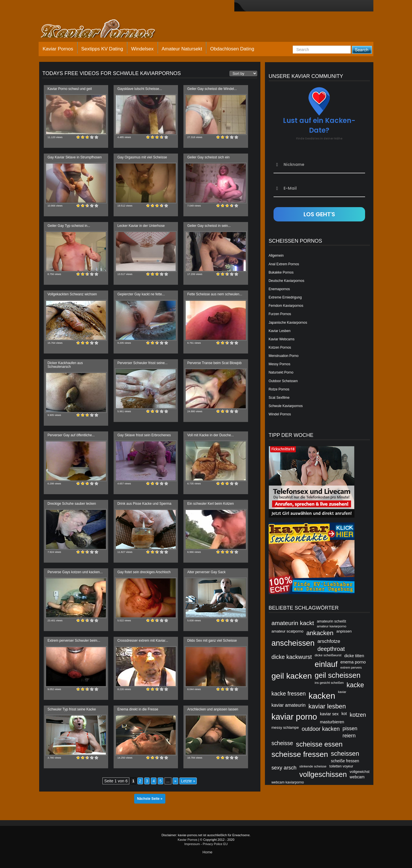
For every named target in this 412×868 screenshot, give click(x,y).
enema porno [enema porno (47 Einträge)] (353, 662)
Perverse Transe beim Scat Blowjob (214, 363)
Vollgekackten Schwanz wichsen (72, 294)
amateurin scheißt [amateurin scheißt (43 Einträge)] (331, 621)
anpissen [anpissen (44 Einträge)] (344, 631)
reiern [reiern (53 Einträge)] (349, 736)
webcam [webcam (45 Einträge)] (357, 777)
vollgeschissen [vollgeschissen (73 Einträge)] (323, 774)
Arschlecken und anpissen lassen (213, 709)
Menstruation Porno (284, 356)
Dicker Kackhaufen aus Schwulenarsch (65, 365)
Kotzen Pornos (280, 347)
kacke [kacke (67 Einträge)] (355, 685)
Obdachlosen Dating (232, 49)
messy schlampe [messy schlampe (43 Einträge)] (285, 727)
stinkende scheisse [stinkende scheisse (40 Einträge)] (313, 766)
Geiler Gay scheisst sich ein (208, 157)
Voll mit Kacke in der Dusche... (210, 435)
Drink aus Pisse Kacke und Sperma (144, 504)
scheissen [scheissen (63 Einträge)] (345, 754)
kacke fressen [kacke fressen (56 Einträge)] (289, 694)
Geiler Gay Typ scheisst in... (69, 226)
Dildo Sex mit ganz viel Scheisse (212, 641)
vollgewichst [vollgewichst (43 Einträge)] (359, 772)
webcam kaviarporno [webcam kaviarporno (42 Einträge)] (288, 782)
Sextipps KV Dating (102, 49)
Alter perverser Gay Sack (206, 572)
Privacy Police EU (215, 844)
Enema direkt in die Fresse (138, 709)
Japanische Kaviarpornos (288, 323)
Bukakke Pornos (281, 272)
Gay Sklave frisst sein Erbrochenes (144, 435)
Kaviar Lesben (280, 331)
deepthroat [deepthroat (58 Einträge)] (331, 649)
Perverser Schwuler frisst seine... (142, 363)
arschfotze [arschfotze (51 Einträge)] (329, 641)
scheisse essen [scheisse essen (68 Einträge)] (319, 744)
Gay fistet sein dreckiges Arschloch (144, 572)
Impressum (192, 844)
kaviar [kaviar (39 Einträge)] (342, 692)
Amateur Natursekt (182, 49)
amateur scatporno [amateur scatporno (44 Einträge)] (288, 631)
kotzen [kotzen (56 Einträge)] (358, 715)
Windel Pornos (280, 414)
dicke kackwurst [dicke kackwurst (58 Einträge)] (292, 657)
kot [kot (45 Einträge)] (344, 714)
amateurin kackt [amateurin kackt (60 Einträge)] (293, 623)
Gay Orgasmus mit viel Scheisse (142, 157)
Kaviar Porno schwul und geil (70, 89)
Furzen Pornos (280, 314)
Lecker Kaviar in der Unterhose (141, 226)
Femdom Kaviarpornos (286, 306)
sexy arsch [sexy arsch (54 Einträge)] (284, 768)
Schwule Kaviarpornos (286, 406)
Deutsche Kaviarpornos (287, 281)
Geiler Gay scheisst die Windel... (212, 89)
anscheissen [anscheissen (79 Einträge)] (293, 643)
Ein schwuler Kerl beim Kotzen (210, 504)
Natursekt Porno (281, 372)
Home (208, 852)
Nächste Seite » (150, 799)
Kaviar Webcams (282, 339)
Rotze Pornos (279, 389)
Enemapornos (279, 289)
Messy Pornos (280, 364)
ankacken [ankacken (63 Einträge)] (320, 633)
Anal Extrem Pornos (284, 264)
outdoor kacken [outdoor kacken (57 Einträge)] (321, 729)
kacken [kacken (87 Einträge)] (322, 696)
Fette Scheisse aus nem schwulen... (215, 294)
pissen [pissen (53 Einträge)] (350, 728)
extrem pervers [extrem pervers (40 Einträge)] (351, 667)
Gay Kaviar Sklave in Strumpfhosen (75, 157)
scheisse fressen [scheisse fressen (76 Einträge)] (300, 754)
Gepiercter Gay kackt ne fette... (141, 294)
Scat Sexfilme (279, 398)
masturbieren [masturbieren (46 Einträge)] (332, 722)
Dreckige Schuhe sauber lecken (72, 504)
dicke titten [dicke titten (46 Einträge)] (354, 656)
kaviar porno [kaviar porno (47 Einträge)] (294, 717)
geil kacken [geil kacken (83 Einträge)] (292, 676)
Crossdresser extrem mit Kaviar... (143, 641)
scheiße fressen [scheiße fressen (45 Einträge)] (345, 761)
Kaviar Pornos (58, 49)
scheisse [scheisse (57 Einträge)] (282, 743)
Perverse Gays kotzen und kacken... (75, 572)
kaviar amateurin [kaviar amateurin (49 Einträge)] (289, 705)
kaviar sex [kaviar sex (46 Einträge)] (329, 714)
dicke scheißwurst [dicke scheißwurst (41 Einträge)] (328, 655)
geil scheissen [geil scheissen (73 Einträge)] (338, 675)
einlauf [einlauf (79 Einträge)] (326, 664)
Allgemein (276, 256)
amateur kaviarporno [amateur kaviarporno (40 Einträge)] (331, 626)
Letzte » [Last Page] (188, 781)
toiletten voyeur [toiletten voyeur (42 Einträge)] (341, 766)
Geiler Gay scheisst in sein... (209, 226)
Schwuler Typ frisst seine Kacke (72, 709)
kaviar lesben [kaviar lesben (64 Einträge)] (327, 706)
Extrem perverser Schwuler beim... (74, 641)
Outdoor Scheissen (283, 381)
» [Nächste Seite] (175, 781)
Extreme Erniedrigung (285, 297)
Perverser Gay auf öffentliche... (71, 435)
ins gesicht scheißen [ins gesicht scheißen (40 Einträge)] (329, 683)
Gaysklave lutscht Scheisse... (140, 89)
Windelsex (142, 49)
